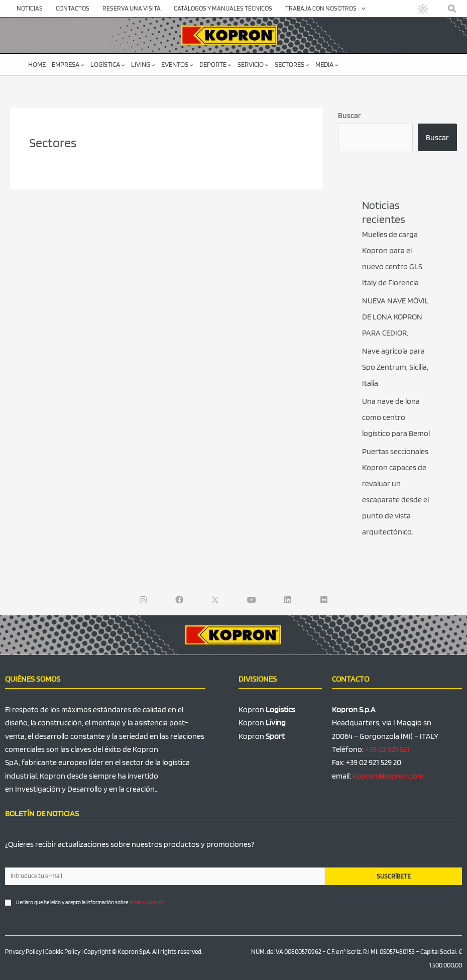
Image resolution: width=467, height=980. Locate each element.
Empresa (68, 64)
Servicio (253, 64)
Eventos (177, 64)
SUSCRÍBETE (394, 876)
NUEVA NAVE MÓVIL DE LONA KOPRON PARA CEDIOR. (395, 317)
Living (143, 64)
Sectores (292, 64)
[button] (452, 9)
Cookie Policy (63, 952)
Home (37, 64)
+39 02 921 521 (387, 749)
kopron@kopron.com (388, 776)
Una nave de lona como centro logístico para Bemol (396, 417)
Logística (108, 64)
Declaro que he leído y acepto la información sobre (90, 902)
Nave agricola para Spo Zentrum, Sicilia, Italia (395, 367)
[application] (361, 9)
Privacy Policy (23, 952)
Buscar (349, 115)
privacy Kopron (146, 902)
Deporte (215, 64)
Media (327, 64)
